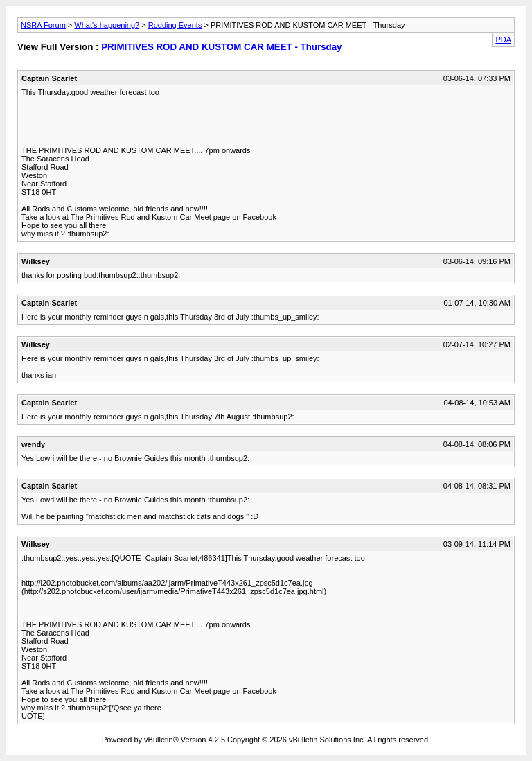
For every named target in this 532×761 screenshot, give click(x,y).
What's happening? (107, 25)
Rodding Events (175, 25)
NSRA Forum (43, 25)
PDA (503, 40)
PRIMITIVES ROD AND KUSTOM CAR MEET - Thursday (221, 47)
